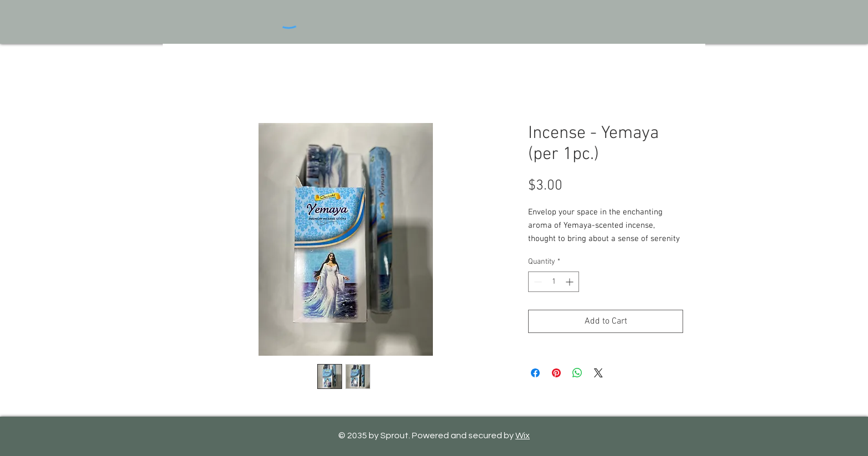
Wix (523, 435)
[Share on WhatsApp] (577, 373)
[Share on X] (598, 373)
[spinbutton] (554, 282)
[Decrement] (537, 282)
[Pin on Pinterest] (556, 373)
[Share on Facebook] (535, 373)
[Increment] (570, 282)
